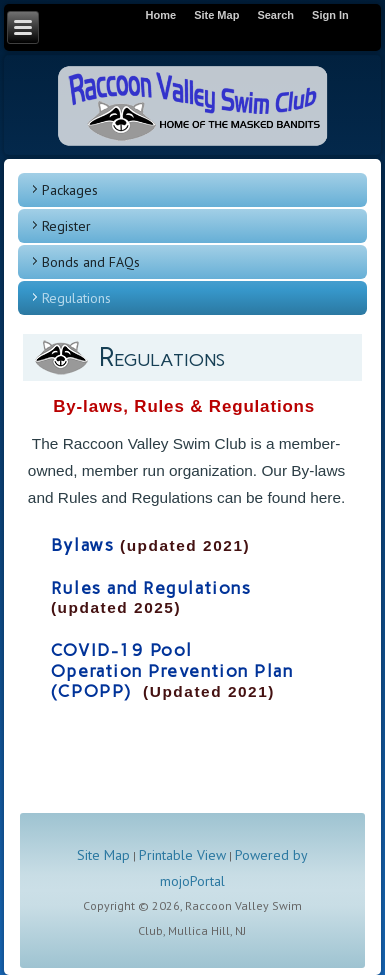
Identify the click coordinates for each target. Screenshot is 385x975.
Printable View (182, 855)
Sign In (330, 15)
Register (66, 226)
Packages (70, 190)
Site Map (103, 855)
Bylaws (82, 545)
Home (161, 15)
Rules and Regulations (151, 588)
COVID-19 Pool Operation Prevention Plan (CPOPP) (172, 670)
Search (275, 15)
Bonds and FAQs (91, 262)
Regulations (76, 298)
